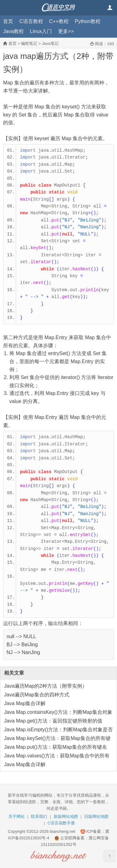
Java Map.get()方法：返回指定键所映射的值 (53, 721)
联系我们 (39, 816)
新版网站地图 (66, 816)
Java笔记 (50, 43)
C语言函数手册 (61, 823)
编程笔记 (29, 43)
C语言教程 (31, 21)
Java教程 (13, 31)
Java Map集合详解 (25, 703)
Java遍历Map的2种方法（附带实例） (46, 686)
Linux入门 (41, 31)
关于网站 (17, 816)
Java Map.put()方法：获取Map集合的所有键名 (56, 747)
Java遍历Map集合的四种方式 (37, 695)
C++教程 (59, 21)
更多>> (66, 31)
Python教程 (88, 21)
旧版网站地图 (96, 816)
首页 (8, 21)
